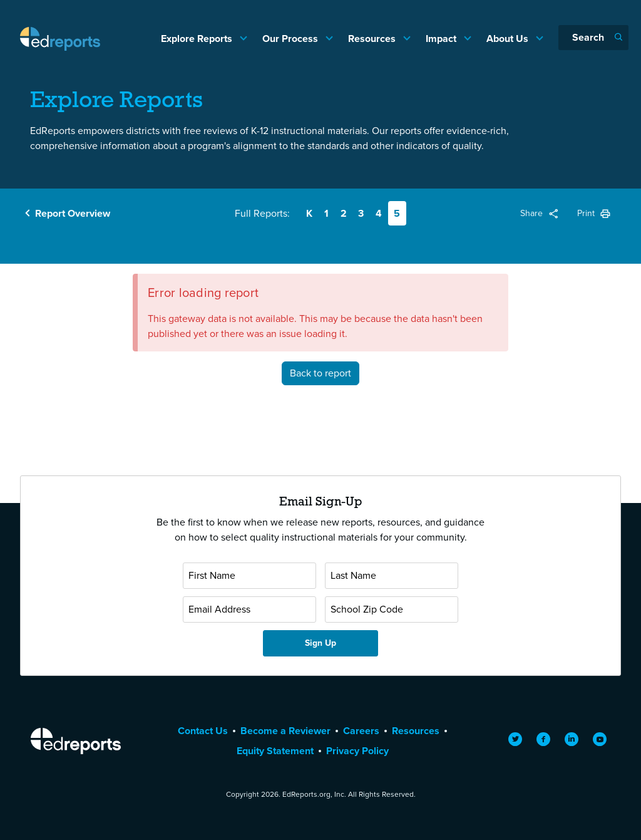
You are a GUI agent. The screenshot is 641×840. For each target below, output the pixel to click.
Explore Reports (198, 39)
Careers (361, 731)
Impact (442, 39)
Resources (373, 39)
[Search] (593, 38)
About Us (509, 39)
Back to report (320, 373)
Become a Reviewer (285, 731)
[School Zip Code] (392, 609)
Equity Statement (275, 751)
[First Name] (249, 576)
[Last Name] (392, 576)
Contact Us (203, 731)
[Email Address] (249, 609)
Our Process (291, 39)
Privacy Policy (357, 751)
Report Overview (73, 213)
